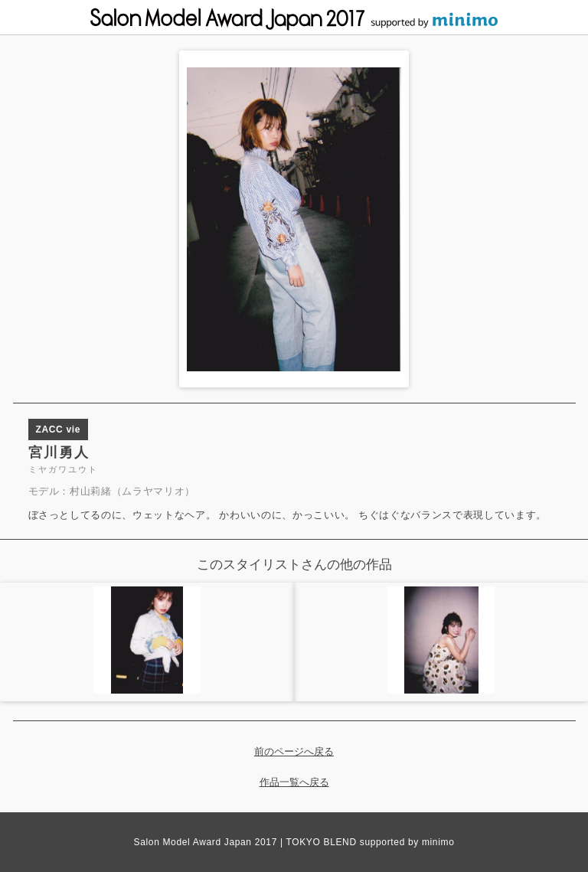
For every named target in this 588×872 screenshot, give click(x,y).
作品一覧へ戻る (294, 782)
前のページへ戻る (294, 751)
